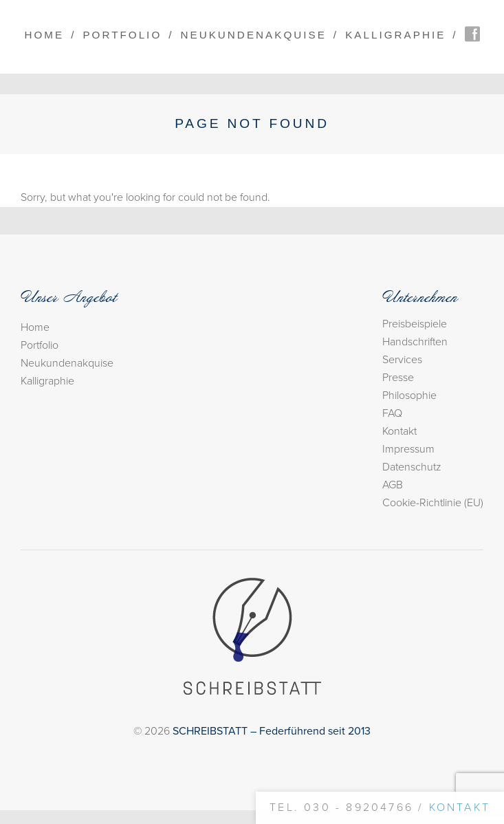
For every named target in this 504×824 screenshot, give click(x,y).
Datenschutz (412, 467)
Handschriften (415, 342)
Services (402, 360)
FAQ (392, 413)
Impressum (408, 449)
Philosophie (409, 395)
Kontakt (399, 431)
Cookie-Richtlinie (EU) (433, 503)
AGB (393, 485)
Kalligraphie (395, 35)
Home (44, 35)
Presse (398, 378)
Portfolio (122, 35)
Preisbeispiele (415, 324)
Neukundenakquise (254, 35)
